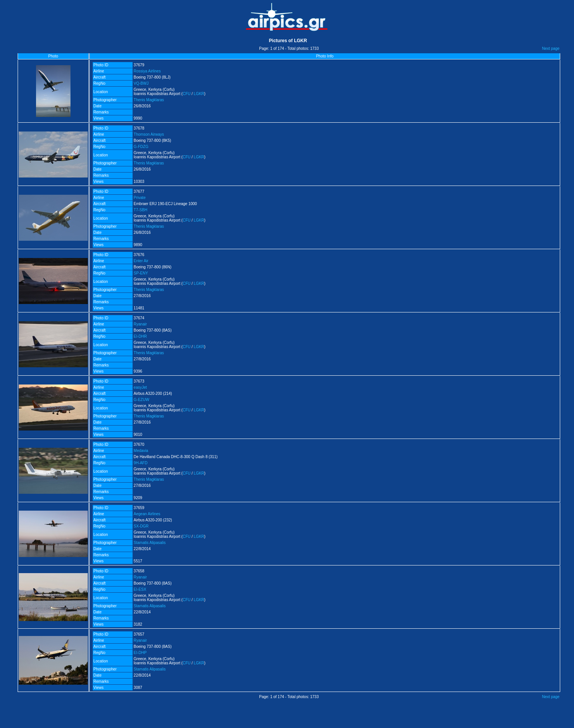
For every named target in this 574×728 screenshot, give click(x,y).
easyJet (140, 387)
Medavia (141, 451)
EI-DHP (140, 653)
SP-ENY (141, 273)
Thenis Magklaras (149, 100)
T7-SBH (141, 210)
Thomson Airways (149, 134)
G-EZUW (142, 400)
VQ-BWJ (141, 83)
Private (140, 198)
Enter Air (141, 261)
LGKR (199, 94)
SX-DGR (141, 526)
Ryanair (140, 324)
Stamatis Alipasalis (150, 543)
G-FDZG (141, 147)
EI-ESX (140, 589)
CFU (187, 94)
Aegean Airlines (147, 514)
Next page (551, 48)
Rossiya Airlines (147, 71)
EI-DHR (140, 336)
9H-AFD (141, 463)
